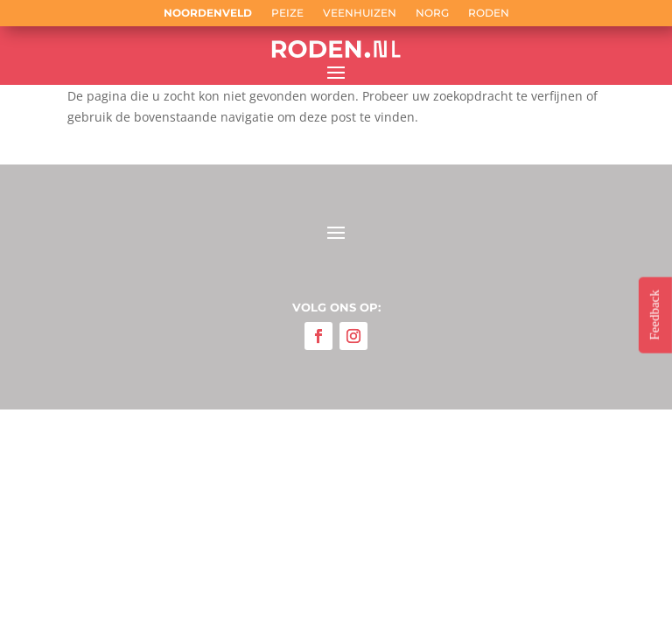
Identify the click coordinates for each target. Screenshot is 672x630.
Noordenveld (208, 13)
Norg (432, 13)
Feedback (654, 315)
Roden (489, 13)
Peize (287, 13)
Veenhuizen (360, 13)
